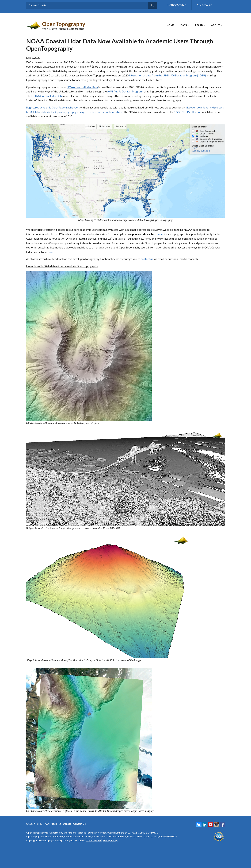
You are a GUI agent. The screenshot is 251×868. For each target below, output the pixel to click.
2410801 (153, 833)
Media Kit (56, 824)
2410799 (130, 833)
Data (184, 25)
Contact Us (79, 824)
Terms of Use (93, 840)
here (160, 234)
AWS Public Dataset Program (125, 91)
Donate (67, 824)
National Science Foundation (83, 833)
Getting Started (177, 5)
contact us (147, 259)
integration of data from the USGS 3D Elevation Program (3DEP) (167, 75)
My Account (204, 5)
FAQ (46, 824)
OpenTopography (64, 24)
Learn (199, 25)
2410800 (140, 833)
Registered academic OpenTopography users (53, 107)
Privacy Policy (110, 840)
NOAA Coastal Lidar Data (82, 87)
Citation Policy (34, 824)
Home (170, 25)
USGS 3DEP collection (188, 112)
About (216, 25)
